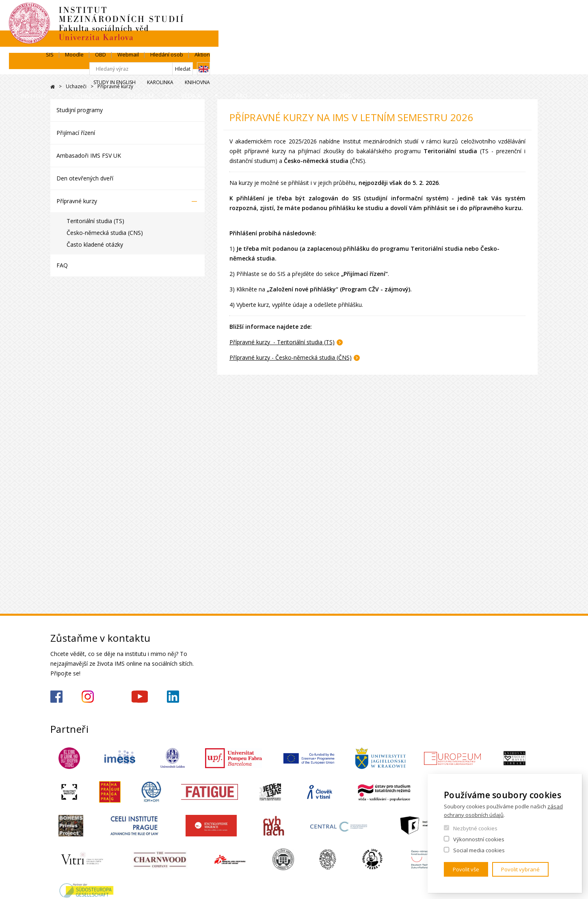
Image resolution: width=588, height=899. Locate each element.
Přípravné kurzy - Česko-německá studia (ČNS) (291, 357)
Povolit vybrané (520, 869)
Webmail (456, 15)
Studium (202, 67)
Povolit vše (466, 869)
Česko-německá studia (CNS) (105, 233)
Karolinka (488, 43)
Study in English (442, 43)
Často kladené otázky (95, 244)
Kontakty (443, 67)
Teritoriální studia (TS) (95, 221)
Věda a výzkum (274, 67)
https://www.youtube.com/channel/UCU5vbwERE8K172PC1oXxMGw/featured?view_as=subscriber (140, 697)
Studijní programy (80, 110)
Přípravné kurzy (77, 201)
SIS (377, 15)
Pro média (510, 67)
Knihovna (525, 43)
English (531, 30)
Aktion (530, 15)
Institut (75, 67)
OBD (428, 15)
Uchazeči (138, 67)
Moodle (402, 15)
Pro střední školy (362, 67)
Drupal (53, 87)
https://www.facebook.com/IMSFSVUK (56, 697)
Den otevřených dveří (85, 178)
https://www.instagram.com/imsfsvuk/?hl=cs (88, 697)
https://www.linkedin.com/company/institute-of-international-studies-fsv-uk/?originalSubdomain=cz (173, 697)
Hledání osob (494, 15)
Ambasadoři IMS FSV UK (89, 155)
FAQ (62, 265)
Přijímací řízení (76, 133)
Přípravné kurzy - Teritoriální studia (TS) (282, 342)
